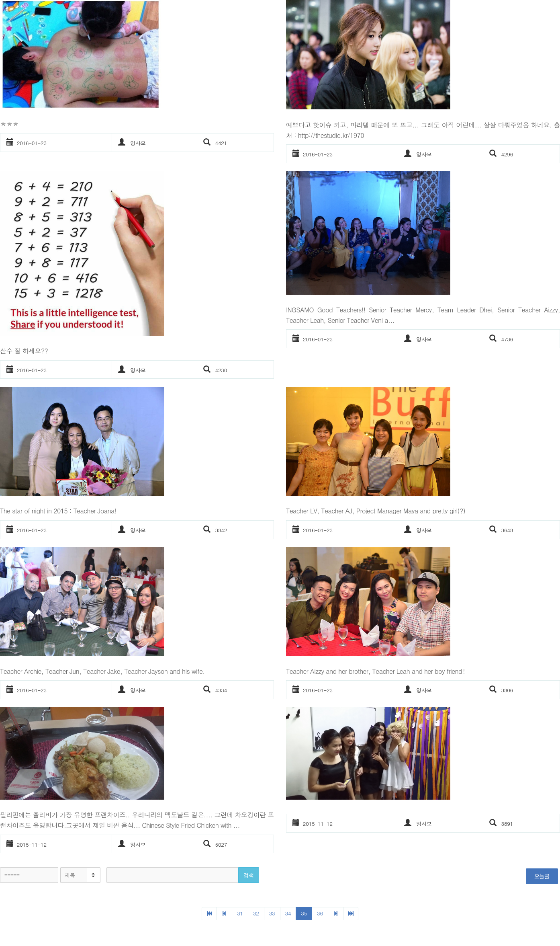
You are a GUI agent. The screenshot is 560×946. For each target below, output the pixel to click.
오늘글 (542, 876)
